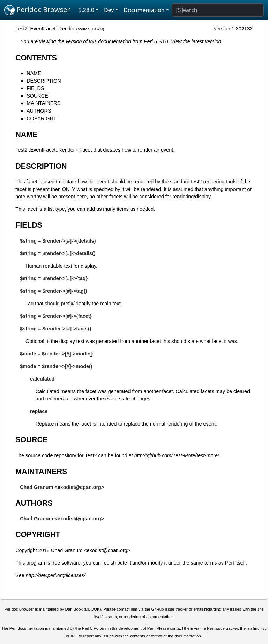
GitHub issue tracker (170, 609)
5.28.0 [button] (86, 10)
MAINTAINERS (43, 103)
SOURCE (37, 96)
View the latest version (196, 41)
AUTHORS (39, 111)
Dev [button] (109, 10)
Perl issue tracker (222, 628)
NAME (34, 73)
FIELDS (35, 88)
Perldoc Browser (37, 10)
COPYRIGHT (42, 118)
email (199, 609)
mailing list (256, 628)
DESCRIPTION (44, 81)
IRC (74, 636)
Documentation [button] (144, 10)
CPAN (97, 29)
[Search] (218, 10)
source (84, 29)
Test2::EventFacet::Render (45, 29)
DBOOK (92, 609)
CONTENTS (36, 58)
